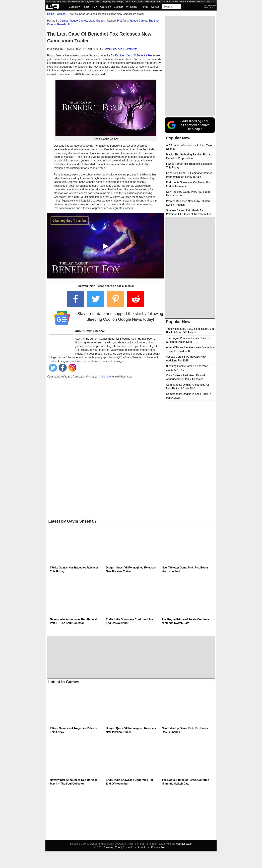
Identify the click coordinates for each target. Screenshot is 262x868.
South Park (137, 1)
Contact (156, 7)
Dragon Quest (108, 1)
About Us (143, 847)
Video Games (97, 21)
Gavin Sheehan (113, 49)
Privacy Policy (159, 847)
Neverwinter (150, 1)
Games (106, 7)
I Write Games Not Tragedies (80, 1)
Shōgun (120, 1)
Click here (105, 377)
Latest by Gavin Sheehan (72, 521)
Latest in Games (64, 682)
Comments (131, 49)
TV (95, 7)
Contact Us (129, 847)
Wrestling (132, 7)
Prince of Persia (187, 1)
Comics (74, 7)
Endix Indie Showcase (168, 1)
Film (86, 7)
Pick (128, 1)
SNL (98, 1)
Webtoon (201, 1)
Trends (144, 7)
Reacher (61, 1)
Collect (119, 7)
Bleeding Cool (112, 847)
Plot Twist (123, 21)
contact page (184, 844)
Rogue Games (78, 21)
